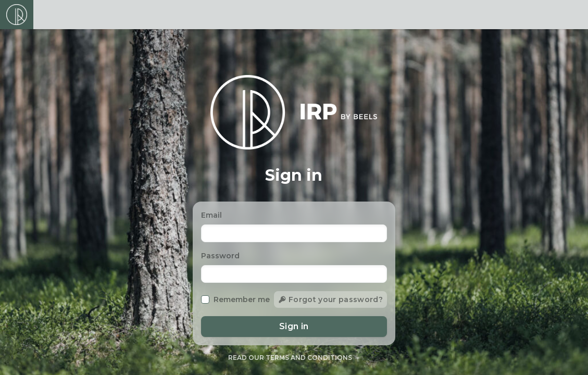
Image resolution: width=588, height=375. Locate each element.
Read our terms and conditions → (294, 358)
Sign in (294, 326)
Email (211, 215)
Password (220, 256)
